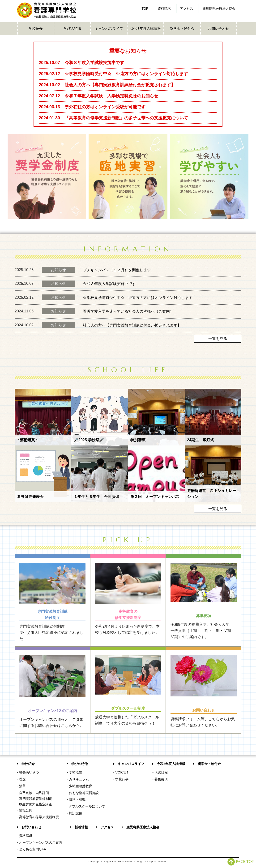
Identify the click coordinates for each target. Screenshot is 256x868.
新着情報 (81, 827)
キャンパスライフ (109, 28)
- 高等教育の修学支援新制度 (38, 817)
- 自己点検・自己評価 (33, 793)
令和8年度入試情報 (146, 28)
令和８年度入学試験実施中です (109, 284)
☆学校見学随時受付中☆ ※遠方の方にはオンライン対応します (138, 298)
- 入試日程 (160, 772)
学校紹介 (36, 28)
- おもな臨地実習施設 (83, 793)
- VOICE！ (121, 772)
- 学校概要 (75, 772)
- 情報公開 (25, 810)
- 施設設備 (75, 813)
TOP (145, 9)
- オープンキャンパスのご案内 (40, 842)
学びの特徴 (72, 28)
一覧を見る (218, 339)
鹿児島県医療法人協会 (219, 9)
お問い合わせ (218, 28)
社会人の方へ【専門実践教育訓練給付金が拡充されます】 (132, 325)
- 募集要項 (160, 779)
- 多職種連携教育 (79, 786)
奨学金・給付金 (182, 28)
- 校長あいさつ (28, 772)
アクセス (187, 9)
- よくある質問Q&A (32, 849)
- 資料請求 (25, 836)
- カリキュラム (78, 779)
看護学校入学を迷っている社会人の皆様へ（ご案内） (128, 311)
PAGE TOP (241, 861)
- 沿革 (21, 786)
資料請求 (164, 9)
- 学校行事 (121, 779)
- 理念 (21, 779)
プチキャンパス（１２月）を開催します (117, 270)
